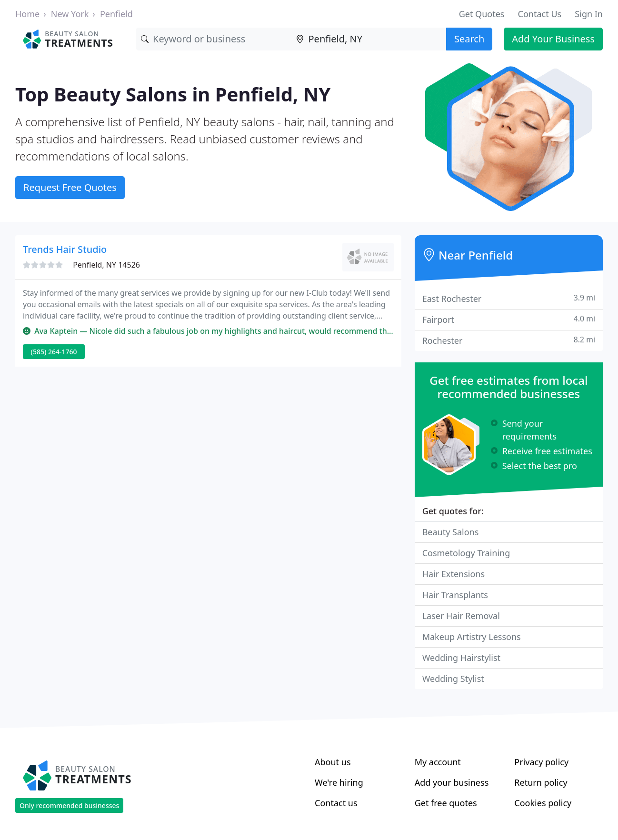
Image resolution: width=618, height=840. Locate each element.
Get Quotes (482, 14)
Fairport (509, 319)
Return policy (541, 782)
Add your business (452, 782)
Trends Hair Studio (65, 249)
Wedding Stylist (453, 679)
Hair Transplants (455, 595)
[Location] (369, 39)
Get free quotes (446, 803)
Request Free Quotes (70, 187)
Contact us (336, 803)
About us (333, 762)
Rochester (509, 340)
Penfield (116, 14)
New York (70, 14)
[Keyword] (214, 39)
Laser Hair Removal (461, 616)
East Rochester (509, 298)
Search (469, 39)
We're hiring (339, 782)
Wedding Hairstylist (461, 658)
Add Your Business (553, 39)
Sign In (589, 14)
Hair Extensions (454, 574)
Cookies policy (543, 803)
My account (438, 762)
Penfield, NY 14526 (106, 265)
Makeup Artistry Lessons (472, 637)
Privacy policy (541, 762)
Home (27, 14)
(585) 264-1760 (54, 352)
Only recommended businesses (69, 805)
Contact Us (540, 14)
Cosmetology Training (466, 553)
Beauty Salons (451, 532)
